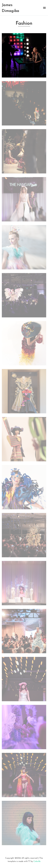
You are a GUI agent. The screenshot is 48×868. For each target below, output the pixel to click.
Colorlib (37, 861)
